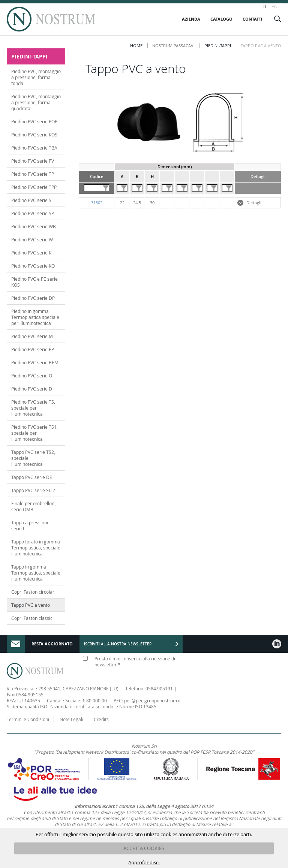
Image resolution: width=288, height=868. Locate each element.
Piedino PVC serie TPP (34, 187)
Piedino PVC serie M (32, 336)
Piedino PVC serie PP (33, 349)
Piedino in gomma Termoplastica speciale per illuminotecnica (35, 317)
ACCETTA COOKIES (144, 848)
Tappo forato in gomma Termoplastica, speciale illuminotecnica (36, 548)
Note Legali (71, 719)
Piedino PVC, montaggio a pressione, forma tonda (36, 77)
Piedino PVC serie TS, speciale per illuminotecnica (33, 408)
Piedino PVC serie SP (33, 213)
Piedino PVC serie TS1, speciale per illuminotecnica (34, 433)
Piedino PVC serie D (32, 389)
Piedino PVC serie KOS (34, 135)
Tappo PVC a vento (31, 605)
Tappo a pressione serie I (30, 525)
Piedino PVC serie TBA (34, 148)
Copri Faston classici (32, 618)
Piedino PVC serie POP (34, 121)
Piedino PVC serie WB (34, 226)
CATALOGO (221, 19)
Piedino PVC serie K (31, 253)
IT (265, 6)
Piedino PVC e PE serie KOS (34, 282)
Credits (101, 719)
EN (274, 6)
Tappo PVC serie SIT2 (33, 490)
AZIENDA (191, 19)
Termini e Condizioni (28, 719)
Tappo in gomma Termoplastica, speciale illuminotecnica (36, 573)
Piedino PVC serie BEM (35, 362)
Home (136, 46)
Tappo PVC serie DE (32, 477)
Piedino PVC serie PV (33, 161)
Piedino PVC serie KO (33, 266)
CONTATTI (253, 19)
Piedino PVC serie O (32, 376)
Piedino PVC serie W (32, 239)
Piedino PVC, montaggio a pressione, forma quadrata (36, 102)
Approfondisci (144, 862)
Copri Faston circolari (33, 592)
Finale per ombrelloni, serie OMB (34, 506)
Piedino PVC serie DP (33, 298)
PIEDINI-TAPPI (218, 46)
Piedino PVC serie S (31, 200)
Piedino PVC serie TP (33, 174)
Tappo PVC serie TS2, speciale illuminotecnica (33, 458)
